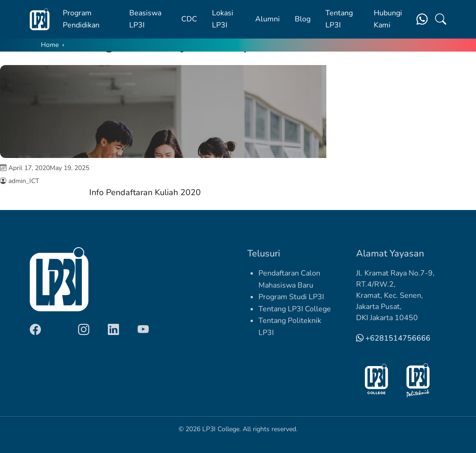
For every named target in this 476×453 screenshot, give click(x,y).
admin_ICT (24, 181)
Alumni (268, 19)
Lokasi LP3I (223, 19)
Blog (303, 19)
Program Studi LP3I (291, 297)
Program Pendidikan (81, 19)
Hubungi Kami (388, 19)
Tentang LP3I (339, 19)
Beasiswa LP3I (145, 19)
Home (50, 45)
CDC (189, 19)
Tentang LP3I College (295, 309)
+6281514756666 (393, 338)
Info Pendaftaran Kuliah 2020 (145, 192)
